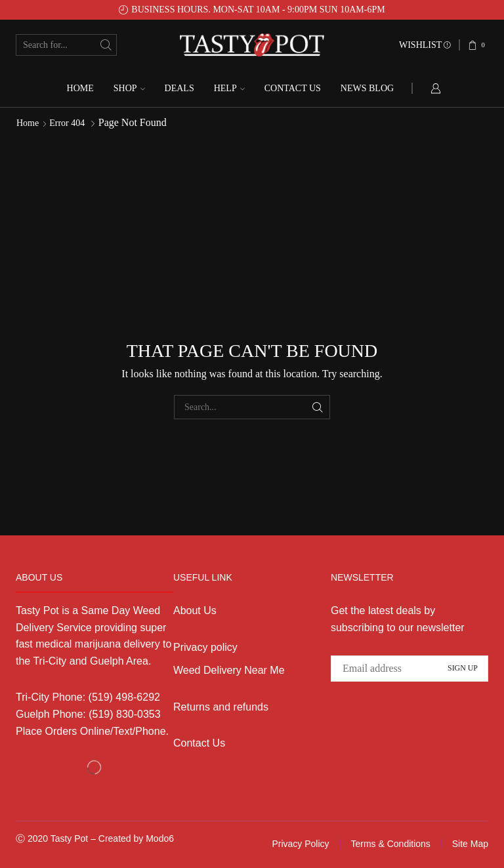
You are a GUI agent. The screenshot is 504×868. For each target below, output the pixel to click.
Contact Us (199, 743)
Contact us (293, 88)
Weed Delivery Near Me (229, 670)
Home (80, 88)
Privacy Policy (300, 844)
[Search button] (106, 45)
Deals (179, 88)
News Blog (367, 88)
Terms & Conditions (390, 844)
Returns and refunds (221, 707)
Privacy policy (205, 647)
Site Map (470, 844)
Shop (129, 88)
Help (229, 88)
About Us (195, 610)
